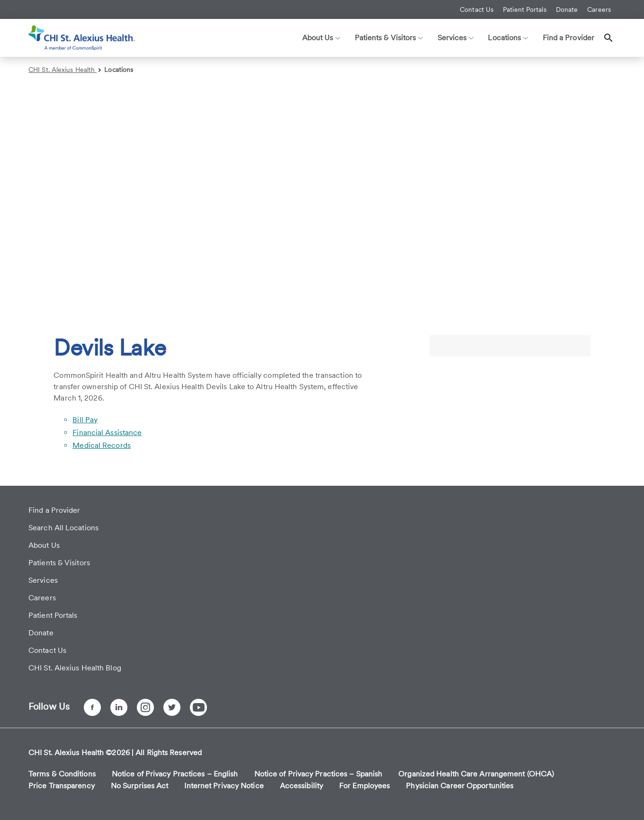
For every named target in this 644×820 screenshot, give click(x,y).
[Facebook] (92, 707)
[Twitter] (172, 707)
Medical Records (102, 445)
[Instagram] (145, 707)
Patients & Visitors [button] (389, 38)
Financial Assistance (107, 432)
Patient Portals (525, 9)
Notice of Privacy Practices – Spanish (318, 774)
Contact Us (477, 9)
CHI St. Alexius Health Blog (75, 668)
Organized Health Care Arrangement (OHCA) (476, 774)
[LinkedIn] (119, 707)
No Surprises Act (140, 786)
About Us (44, 545)
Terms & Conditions (62, 774)
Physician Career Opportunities (460, 786)
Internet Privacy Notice (224, 786)
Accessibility (301, 786)
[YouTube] (198, 707)
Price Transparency (62, 786)
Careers (599, 9)
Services (43, 580)
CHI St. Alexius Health (65, 70)
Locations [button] (508, 38)
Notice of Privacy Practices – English (175, 774)
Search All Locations (63, 528)
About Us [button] (321, 38)
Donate (567, 9)
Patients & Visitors (59, 563)
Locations (119, 70)
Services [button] (456, 38)
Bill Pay (85, 420)
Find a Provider (569, 38)
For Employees (364, 786)
